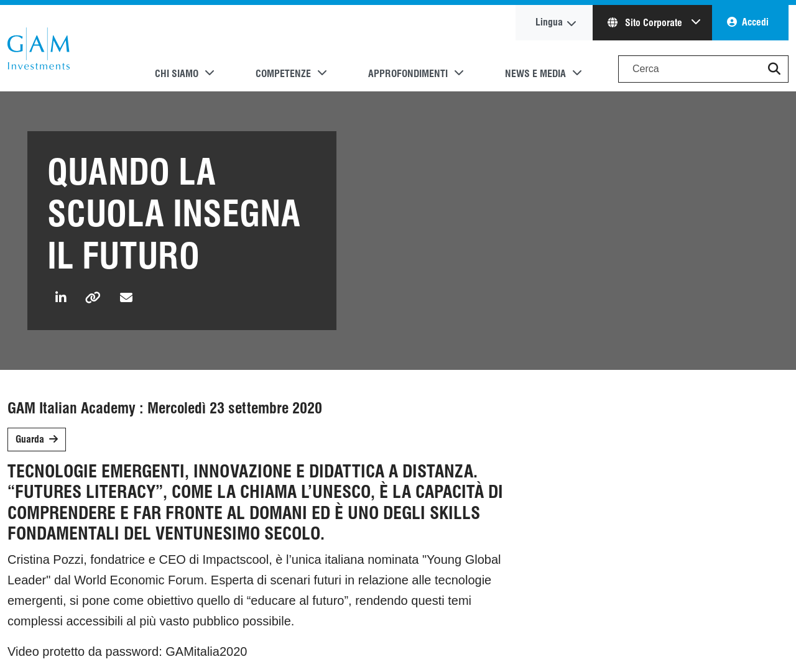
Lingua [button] (549, 22)
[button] (774, 69)
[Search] (703, 69)
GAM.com (39, 48)
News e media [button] (535, 74)
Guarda (30, 439)
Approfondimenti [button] (408, 74)
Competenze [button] (283, 74)
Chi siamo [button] (177, 74)
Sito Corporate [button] (646, 23)
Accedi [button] (755, 22)
